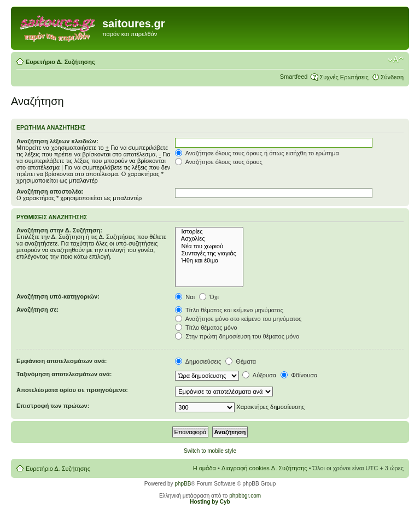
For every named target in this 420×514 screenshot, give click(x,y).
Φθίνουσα (299, 375)
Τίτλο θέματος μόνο (206, 328)
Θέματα (241, 361)
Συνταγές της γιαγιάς (209, 253)
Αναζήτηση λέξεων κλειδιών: (57, 141)
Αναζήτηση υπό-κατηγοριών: (58, 296)
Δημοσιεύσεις (198, 361)
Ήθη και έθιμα (209, 261)
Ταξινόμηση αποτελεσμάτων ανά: (64, 374)
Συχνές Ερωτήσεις (344, 77)
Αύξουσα (259, 375)
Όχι (209, 297)
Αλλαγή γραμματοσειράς (396, 60)
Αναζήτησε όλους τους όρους (219, 162)
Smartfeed (294, 77)
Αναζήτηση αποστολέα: (50, 191)
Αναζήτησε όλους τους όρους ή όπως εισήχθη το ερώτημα (257, 153)
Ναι (185, 297)
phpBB (183, 484)
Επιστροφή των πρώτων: (53, 406)
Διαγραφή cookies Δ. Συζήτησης (264, 468)
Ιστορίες (209, 232)
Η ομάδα (205, 468)
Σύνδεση (392, 77)
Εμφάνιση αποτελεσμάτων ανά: (62, 361)
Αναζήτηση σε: (37, 309)
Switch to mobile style (210, 451)
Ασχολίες (209, 239)
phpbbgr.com (245, 496)
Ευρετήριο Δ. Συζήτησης (60, 62)
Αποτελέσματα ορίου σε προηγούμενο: (72, 390)
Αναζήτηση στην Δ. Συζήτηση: (59, 230)
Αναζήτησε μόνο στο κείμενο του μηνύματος (238, 319)
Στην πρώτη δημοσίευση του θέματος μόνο (237, 336)
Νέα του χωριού (209, 246)
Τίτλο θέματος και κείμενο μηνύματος (229, 310)
